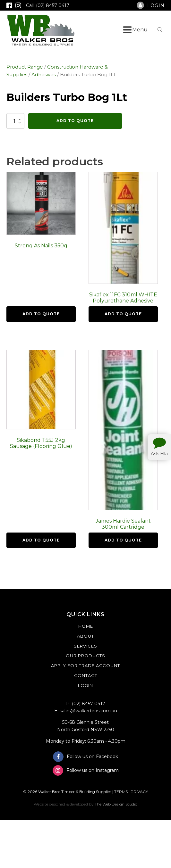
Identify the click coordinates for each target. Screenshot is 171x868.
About (85, 636)
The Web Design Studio (116, 804)
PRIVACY (139, 792)
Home (86, 626)
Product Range (25, 67)
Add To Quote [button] (41, 314)
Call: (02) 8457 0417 (48, 5)
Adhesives (44, 75)
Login (85, 685)
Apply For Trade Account (85, 665)
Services (85, 646)
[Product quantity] (15, 121)
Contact (86, 675)
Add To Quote (75, 121)
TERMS (121, 792)
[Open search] (160, 30)
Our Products (85, 656)
